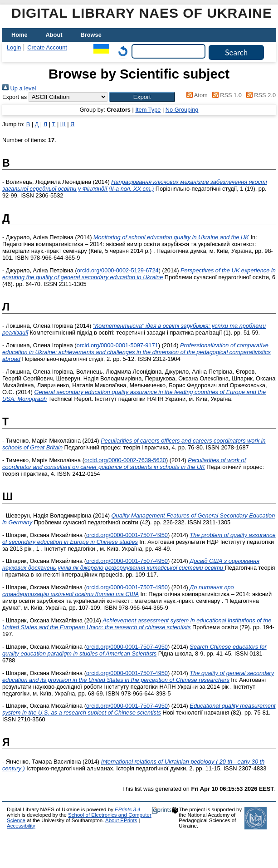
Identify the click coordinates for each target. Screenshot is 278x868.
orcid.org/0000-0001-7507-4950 (127, 535)
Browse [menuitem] (91, 35)
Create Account (47, 47)
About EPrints (121, 820)
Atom (196, 95)
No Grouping (182, 110)
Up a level (19, 88)
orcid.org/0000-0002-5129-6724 (118, 270)
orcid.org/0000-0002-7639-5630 (125, 460)
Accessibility (21, 826)
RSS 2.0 (259, 95)
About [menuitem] (54, 35)
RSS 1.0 (225, 95)
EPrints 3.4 (127, 809)
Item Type (148, 110)
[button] (142, 97)
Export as (15, 97)
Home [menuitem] (20, 35)
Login (14, 47)
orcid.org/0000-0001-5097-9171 (117, 345)
